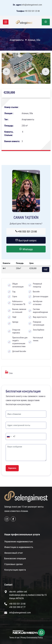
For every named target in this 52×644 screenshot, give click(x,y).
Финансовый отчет (14, 553)
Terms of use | (15, 638)
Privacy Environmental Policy (32, 638)
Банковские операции (15, 558)
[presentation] (6, 72)
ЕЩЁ (46, 269)
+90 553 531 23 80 (26, 231)
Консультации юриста (15, 570)
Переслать (12, 468)
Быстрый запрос (26, 240)
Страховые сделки (13, 564)
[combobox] (9, 436)
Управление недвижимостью (19, 541)
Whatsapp (26, 249)
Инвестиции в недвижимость (19, 547)
